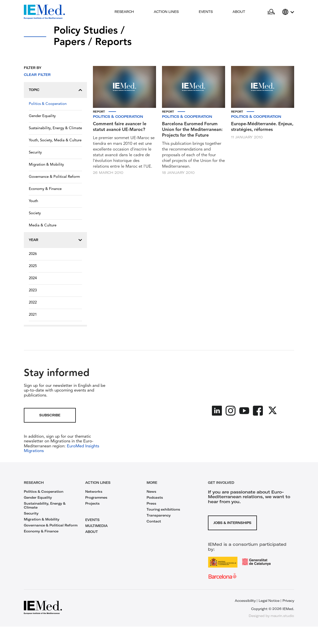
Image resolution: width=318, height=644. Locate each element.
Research (124, 12)
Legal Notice (269, 601)
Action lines (166, 12)
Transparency (159, 515)
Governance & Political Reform (54, 177)
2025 (33, 266)
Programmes (96, 497)
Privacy (288, 601)
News (151, 491)
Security (35, 153)
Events (206, 12)
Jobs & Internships (232, 523)
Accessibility (245, 601)
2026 (33, 254)
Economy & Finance (45, 189)
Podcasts (155, 497)
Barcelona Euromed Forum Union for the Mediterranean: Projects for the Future (192, 130)
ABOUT (92, 532)
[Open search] (271, 12)
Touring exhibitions (163, 509)
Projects (92, 503)
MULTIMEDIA (96, 526)
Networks (94, 491)
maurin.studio (282, 616)
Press (151, 503)
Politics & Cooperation (48, 104)
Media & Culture (43, 226)
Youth (33, 201)
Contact (154, 521)
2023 (33, 291)
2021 (33, 315)
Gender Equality (42, 116)
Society (35, 213)
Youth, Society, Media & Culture (55, 140)
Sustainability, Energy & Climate (55, 128)
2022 (33, 303)
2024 (33, 278)
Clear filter (37, 75)
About (239, 12)
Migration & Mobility (46, 165)
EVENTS (92, 520)
